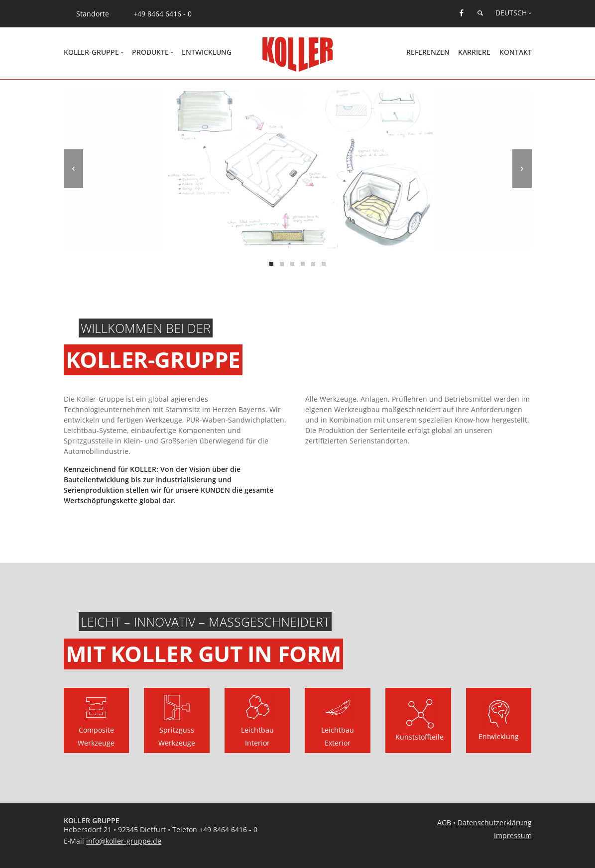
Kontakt (516, 52)
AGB (444, 822)
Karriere (474, 52)
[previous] (73, 169)
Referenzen (428, 52)
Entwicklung (207, 52)
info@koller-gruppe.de (124, 841)
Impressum (513, 835)
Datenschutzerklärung (495, 822)
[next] (522, 169)
